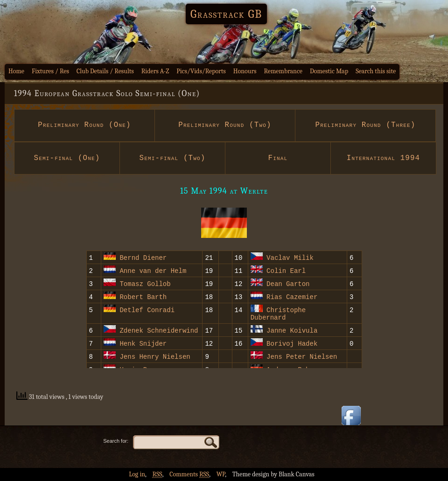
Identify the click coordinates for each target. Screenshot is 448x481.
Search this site (376, 71)
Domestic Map (329, 71)
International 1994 (384, 158)
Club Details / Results (105, 71)
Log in (137, 474)
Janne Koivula (292, 331)
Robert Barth (143, 296)
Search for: (116, 441)
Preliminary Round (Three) (365, 125)
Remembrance (283, 71)
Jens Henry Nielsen (155, 358)
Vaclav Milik (290, 257)
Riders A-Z (155, 71)
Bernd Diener (143, 257)
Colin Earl (286, 270)
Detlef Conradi (147, 310)
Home (16, 71)
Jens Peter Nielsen (302, 358)
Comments (189, 474)
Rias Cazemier (292, 296)
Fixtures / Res (50, 71)
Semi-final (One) (67, 158)
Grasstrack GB (226, 14)
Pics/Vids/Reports (201, 71)
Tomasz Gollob (145, 283)
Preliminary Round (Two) (225, 125)
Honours (245, 71)
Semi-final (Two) (172, 158)
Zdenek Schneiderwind (159, 331)
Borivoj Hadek (292, 345)
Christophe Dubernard (278, 314)
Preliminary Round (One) (85, 125)
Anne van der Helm (153, 270)
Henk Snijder (143, 345)
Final (278, 158)
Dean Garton (288, 283)
